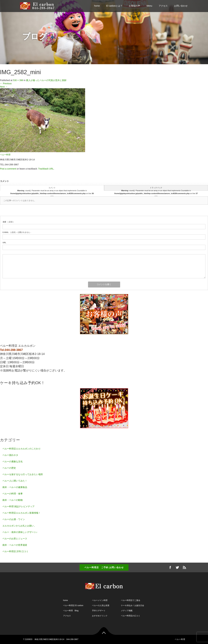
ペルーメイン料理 (100, 600)
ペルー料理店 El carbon (73, 605)
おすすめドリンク (100, 616)
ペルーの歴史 (9, 468)
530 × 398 (18, 80)
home (97, 6)
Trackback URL (46, 169)
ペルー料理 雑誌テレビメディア (18, 506)
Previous (6, 83)
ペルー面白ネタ (10, 455)
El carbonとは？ (114, 6)
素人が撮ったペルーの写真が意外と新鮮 (46, 80)
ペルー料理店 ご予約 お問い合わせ (104, 567)
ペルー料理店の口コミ (131, 616)
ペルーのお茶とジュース (15, 539)
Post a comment (8, 169)
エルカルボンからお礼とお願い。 (19, 526)
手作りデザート (99, 611)
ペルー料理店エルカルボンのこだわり (22, 449)
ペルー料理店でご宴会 (131, 600)
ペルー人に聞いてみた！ (15, 481)
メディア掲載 (127, 611)
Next (4, 87)
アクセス (163, 6)
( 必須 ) (8, 222)
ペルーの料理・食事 (13, 494)
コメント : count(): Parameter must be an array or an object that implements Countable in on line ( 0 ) (52, 189)
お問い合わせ (181, 6)
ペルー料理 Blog (71, 611)
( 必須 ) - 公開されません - (17, 232)
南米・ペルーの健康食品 (15, 487)
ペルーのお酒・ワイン (14, 519)
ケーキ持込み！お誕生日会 (133, 605)
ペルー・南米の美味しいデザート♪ (20, 532)
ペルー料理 (5, 155)
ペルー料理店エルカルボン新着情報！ (22, 513)
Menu (149, 6)
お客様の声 (134, 6)
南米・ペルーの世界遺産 (15, 545)
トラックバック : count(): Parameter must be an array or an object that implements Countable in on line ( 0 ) (156, 189)
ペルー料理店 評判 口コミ (15, 551)
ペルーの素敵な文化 (13, 461)
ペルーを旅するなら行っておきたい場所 (23, 474)
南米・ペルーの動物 (13, 500)
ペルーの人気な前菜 (101, 605)
